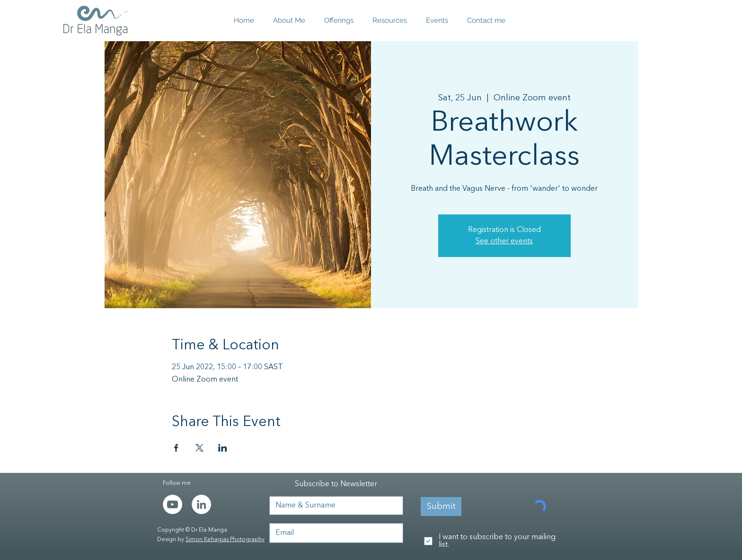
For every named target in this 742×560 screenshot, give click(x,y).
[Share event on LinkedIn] (223, 448)
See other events (504, 241)
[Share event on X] (199, 448)
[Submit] (441, 507)
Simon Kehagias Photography (225, 540)
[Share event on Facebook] (176, 448)
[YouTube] (172, 504)
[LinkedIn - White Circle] (201, 504)
